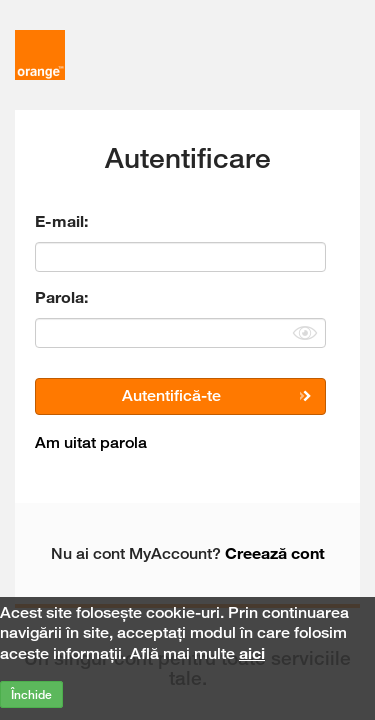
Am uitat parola (91, 442)
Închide (31, 694)
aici (252, 653)
